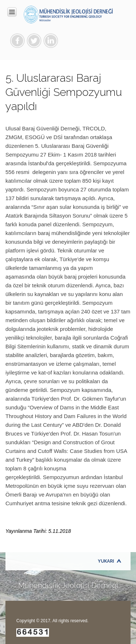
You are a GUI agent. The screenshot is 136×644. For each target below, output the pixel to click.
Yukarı (106, 561)
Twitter (34, 41)
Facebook (17, 41)
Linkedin (51, 41)
